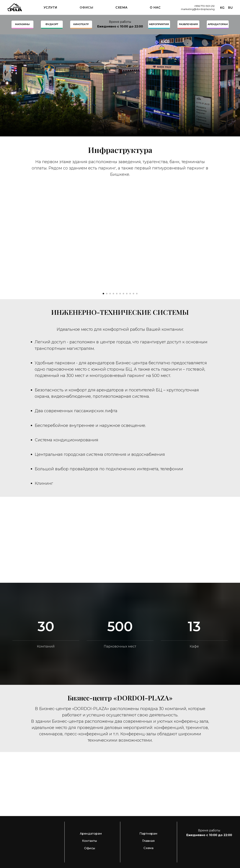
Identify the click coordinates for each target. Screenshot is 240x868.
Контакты (90, 841)
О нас (155, 8)
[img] (204, 846)
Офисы (86, 8)
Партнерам (148, 834)
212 (213, 6)
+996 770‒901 (202, 6)
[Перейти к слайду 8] (127, 294)
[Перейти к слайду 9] (130, 294)
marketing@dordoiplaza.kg (198, 9)
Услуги (50, 8)
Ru (230, 8)
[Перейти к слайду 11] (137, 294)
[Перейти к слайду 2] (107, 294)
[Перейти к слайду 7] (123, 294)
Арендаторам (91, 834)
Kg (222, 8)
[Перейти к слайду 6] (120, 294)
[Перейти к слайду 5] (117, 294)
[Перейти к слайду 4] (113, 294)
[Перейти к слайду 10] (133, 294)
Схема (121, 8)
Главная (148, 841)
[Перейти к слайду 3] (110, 294)
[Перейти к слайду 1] (103, 294)
